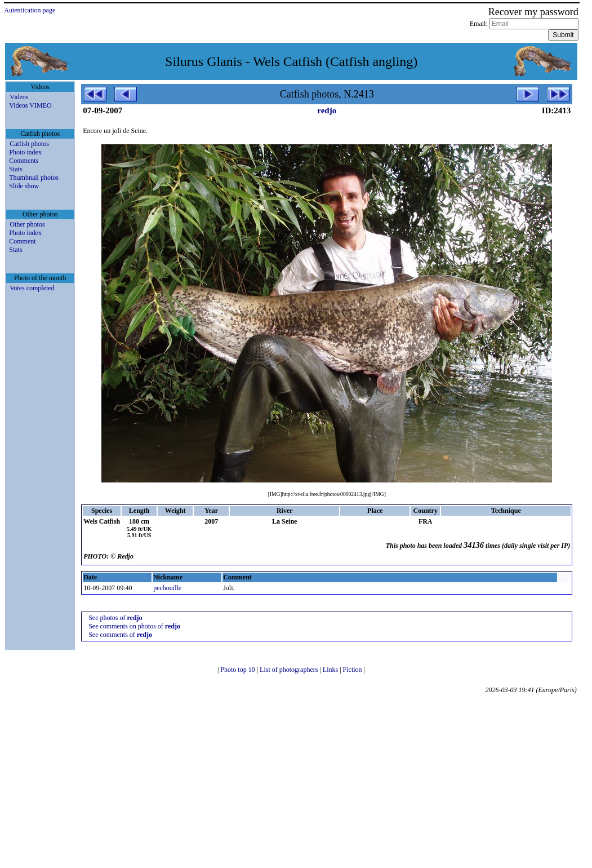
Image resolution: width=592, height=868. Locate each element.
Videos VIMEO (30, 105)
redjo (327, 110)
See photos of (115, 618)
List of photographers (290, 670)
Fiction (353, 670)
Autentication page (30, 10)
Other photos (27, 224)
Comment (22, 241)
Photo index (25, 152)
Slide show (24, 186)
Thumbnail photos (34, 178)
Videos (19, 97)
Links (331, 670)
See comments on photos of (134, 626)
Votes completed (32, 288)
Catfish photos (29, 144)
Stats (15, 169)
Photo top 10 (238, 670)
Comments (24, 161)
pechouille (167, 588)
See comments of (120, 635)
